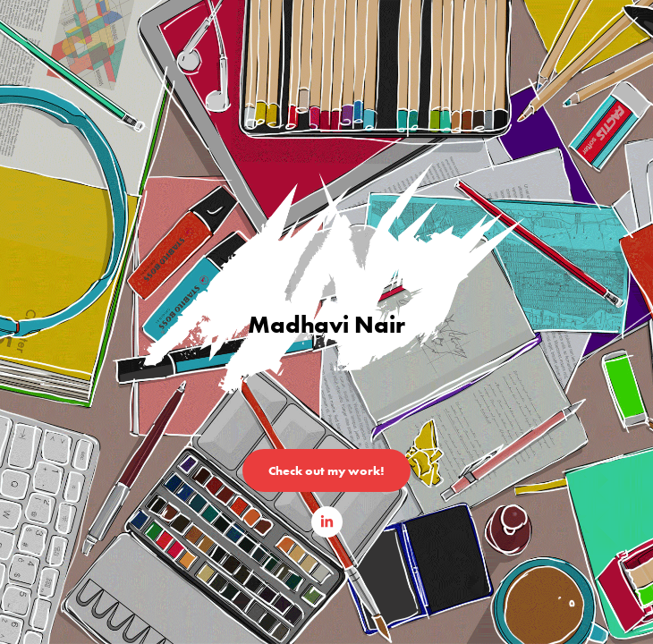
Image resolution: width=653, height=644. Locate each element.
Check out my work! (326, 470)
